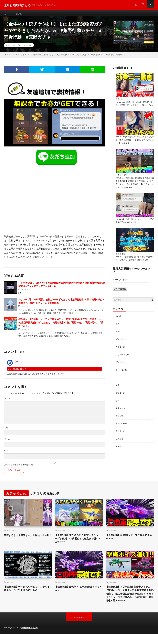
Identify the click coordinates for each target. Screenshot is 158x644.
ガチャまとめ (25, 48)
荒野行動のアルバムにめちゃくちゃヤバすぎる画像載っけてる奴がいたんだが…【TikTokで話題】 (134, 145)
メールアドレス (120, 286)
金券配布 (120, 443)
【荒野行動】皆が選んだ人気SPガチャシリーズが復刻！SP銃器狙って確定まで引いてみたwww (78, 542)
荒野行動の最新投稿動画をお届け (55, 466)
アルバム (120, 101)
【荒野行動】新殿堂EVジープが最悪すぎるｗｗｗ (129, 540)
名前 (6, 430)
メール (7, 442)
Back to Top (79, 627)
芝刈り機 (120, 420)
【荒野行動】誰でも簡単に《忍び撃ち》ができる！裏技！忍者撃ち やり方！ (134, 263)
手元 (118, 405)
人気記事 (19, 14)
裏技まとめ (121, 257)
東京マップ (121, 413)
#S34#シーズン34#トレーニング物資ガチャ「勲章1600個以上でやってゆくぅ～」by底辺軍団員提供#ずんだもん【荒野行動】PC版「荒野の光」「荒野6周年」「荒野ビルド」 (61, 325)
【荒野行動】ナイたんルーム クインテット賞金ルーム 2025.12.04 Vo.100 (27, 593)
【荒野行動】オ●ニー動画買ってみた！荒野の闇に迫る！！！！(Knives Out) (134, 107)
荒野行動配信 (122, 428)
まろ (118, 330)
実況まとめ (121, 398)
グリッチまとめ (123, 360)
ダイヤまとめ (122, 179)
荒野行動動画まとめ (30, 637)
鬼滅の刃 (120, 451)
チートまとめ (122, 375)
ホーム (7, 14)
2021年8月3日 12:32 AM (18, 371)
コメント (8, 401)
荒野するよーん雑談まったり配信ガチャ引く (27, 540)
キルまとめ (121, 353)
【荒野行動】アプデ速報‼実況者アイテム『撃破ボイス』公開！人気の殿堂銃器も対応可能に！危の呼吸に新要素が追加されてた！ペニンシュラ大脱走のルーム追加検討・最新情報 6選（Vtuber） (129, 600)
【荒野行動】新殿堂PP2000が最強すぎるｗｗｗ (78, 593)
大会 (118, 390)
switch (119, 323)
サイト (7, 454)
